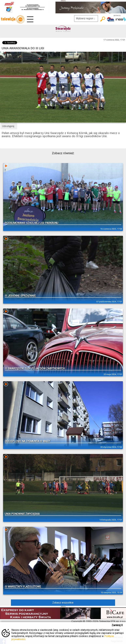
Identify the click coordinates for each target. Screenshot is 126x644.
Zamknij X (117, 625)
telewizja (13, 19)
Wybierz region (86, 18)
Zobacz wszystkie (63, 603)
